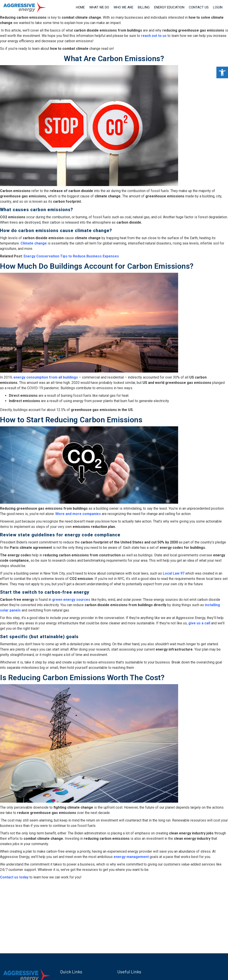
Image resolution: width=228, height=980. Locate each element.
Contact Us (199, 7)
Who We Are (123, 7)
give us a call (199, 623)
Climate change (34, 243)
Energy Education (169, 7)
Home (80, 7)
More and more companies (78, 514)
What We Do (99, 7)
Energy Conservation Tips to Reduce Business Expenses (71, 256)
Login (218, 7)
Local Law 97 (174, 573)
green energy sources (71, 600)
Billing (144, 7)
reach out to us (153, 36)
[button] (222, 72)
